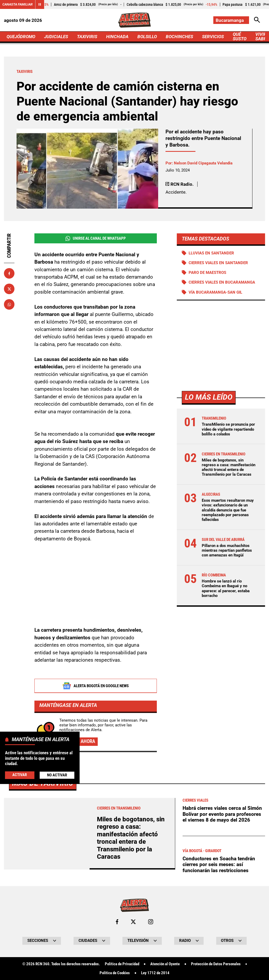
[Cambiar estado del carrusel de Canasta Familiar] (40, 4)
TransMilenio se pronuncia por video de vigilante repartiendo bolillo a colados (228, 429)
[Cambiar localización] (231, 20)
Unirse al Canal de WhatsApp (96, 238)
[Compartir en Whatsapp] (9, 304)
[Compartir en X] (9, 289)
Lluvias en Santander (211, 253)
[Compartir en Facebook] (9, 273)
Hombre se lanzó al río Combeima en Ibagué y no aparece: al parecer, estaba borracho (226, 588)
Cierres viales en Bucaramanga (222, 282)
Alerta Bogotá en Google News (95, 686)
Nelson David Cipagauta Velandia (203, 163)
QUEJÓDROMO (21, 37)
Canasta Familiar (17, 4)
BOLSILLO (147, 37)
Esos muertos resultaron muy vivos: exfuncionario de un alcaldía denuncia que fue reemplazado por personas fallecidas (228, 510)
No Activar (57, 775)
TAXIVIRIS (87, 37)
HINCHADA (117, 37)
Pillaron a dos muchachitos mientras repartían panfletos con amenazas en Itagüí (227, 550)
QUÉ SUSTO (240, 36)
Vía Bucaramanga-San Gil (215, 292)
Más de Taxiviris (43, 931)
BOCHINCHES (179, 37)
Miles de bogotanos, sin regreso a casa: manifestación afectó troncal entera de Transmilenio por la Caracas (229, 467)
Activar (20, 775)
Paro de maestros (207, 273)
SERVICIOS (213, 37)
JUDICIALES (56, 37)
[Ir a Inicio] (134, 20)
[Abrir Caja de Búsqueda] (257, 20)
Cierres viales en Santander (218, 263)
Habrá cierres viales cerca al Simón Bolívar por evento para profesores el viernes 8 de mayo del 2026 (222, 962)
